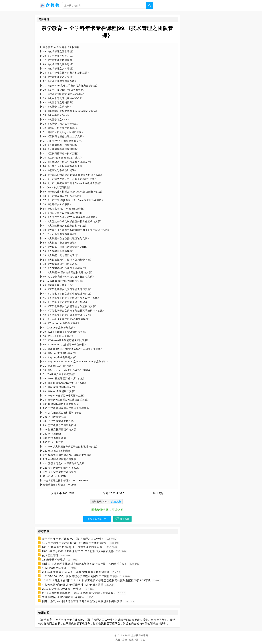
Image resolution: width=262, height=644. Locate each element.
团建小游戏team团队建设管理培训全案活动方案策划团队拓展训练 (82, 601)
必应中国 (134, 640)
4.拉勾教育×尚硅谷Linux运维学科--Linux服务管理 (73, 585)
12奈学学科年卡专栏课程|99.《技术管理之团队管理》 (75, 543)
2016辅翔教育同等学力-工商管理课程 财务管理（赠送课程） (79, 593)
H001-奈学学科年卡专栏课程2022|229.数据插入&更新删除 (78, 551)
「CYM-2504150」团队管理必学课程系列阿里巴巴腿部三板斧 (80, 576)
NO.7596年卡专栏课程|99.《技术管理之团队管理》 (74, 547)
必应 (125, 640)
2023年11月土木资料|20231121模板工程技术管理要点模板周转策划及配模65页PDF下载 (96, 580)
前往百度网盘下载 (97, 519)
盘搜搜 (135, 635)
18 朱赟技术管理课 (54, 560)
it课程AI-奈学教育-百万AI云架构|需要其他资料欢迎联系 (76, 572)
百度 (143, 640)
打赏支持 (125, 519)
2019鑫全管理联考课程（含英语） (63, 589)
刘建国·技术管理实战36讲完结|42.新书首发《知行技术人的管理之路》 (85, 564)
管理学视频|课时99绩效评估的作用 (63, 597)
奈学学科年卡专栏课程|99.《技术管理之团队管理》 (73, 539)
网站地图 (143, 635)
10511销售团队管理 (54, 568)
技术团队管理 (50, 555)
